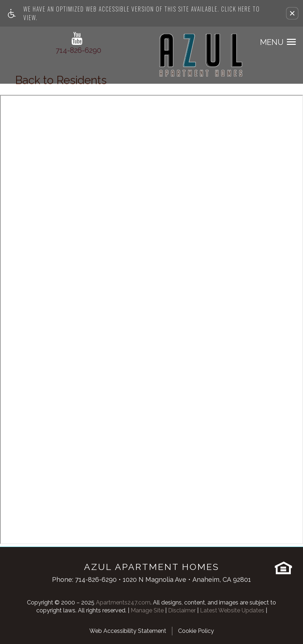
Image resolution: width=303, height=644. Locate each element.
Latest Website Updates (232, 610)
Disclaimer (182, 610)
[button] (292, 13)
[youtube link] (77, 38)
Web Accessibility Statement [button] (128, 631)
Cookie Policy (196, 631)
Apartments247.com (123, 602)
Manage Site (147, 610)
